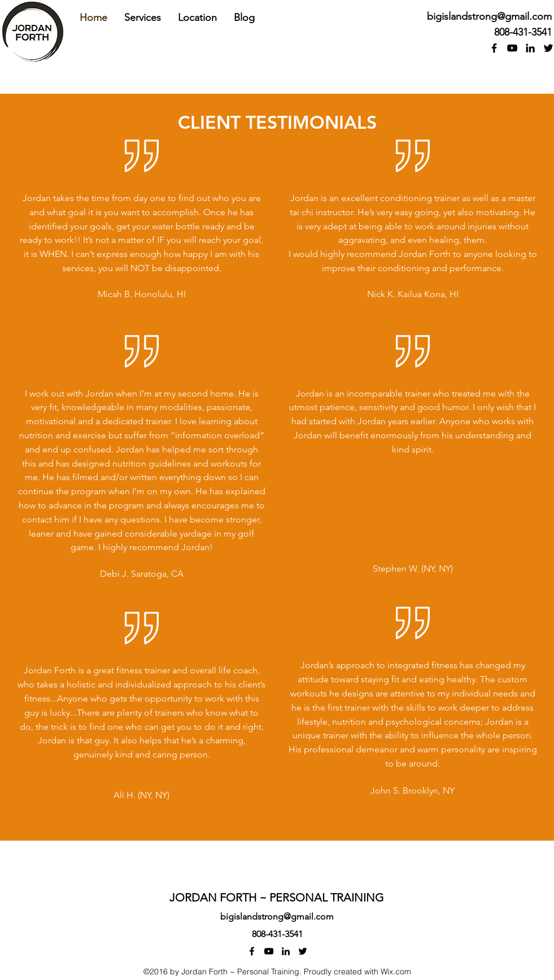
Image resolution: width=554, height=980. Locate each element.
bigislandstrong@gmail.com (489, 16)
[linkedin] (530, 48)
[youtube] (512, 48)
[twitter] (303, 951)
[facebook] (494, 48)
